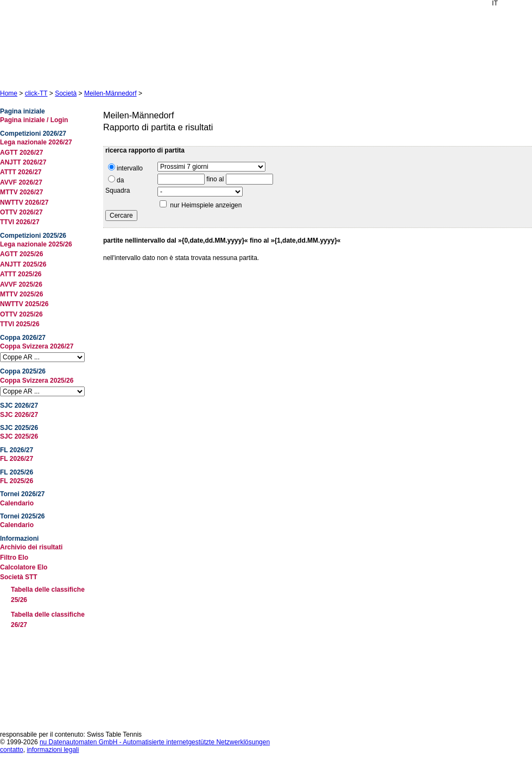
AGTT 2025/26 (21, 254)
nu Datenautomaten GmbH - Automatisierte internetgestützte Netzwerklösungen (155, 742)
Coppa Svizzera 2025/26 (37, 381)
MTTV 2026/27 (21, 192)
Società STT (19, 577)
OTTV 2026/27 (21, 212)
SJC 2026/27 (19, 415)
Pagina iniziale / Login (34, 120)
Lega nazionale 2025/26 (36, 244)
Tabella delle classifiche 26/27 (48, 620)
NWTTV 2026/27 (24, 202)
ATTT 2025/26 (21, 274)
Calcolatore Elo (24, 567)
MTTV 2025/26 (21, 294)
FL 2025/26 (17, 481)
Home (9, 93)
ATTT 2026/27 (21, 172)
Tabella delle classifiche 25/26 (48, 595)
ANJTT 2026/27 (23, 162)
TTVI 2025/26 (20, 324)
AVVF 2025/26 (21, 284)
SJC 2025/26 (19, 436)
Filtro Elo (14, 558)
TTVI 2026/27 (20, 222)
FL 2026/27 (17, 459)
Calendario (17, 503)
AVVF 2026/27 (21, 182)
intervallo (125, 168)
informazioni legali (53, 750)
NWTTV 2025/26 (24, 304)
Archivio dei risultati (31, 547)
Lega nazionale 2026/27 (36, 142)
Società (66, 93)
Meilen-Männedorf (110, 93)
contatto (12, 750)
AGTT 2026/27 (21, 153)
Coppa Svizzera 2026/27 (37, 346)
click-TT (36, 93)
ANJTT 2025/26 (23, 264)
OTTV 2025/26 (21, 314)
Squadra (118, 191)
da (116, 180)
